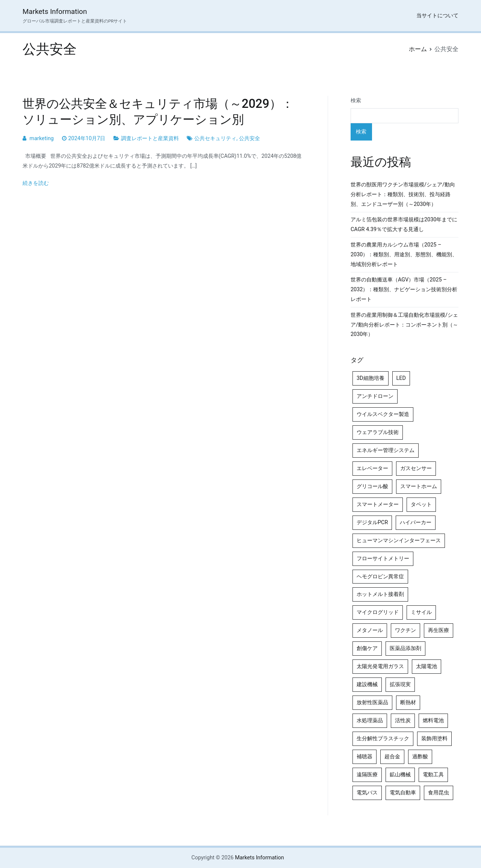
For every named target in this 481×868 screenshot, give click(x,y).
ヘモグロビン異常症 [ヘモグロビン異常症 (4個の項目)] (380, 577)
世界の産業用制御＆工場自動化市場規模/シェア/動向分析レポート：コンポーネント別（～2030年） (404, 325)
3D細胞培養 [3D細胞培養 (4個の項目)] (371, 378)
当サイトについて (437, 16)
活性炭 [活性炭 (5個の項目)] (403, 721)
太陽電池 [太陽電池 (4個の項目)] (427, 666)
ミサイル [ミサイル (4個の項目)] (421, 612)
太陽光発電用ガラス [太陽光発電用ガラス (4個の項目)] (380, 666)
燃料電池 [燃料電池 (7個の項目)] (433, 721)
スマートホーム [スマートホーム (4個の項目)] (419, 486)
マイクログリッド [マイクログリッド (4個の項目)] (378, 612)
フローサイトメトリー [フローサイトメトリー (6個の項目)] (383, 559)
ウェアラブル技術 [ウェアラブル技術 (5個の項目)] (378, 432)
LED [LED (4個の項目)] (401, 378)
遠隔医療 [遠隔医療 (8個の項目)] (367, 775)
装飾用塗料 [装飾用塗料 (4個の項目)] (434, 739)
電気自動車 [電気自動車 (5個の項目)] (403, 793)
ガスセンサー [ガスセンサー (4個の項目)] (416, 468)
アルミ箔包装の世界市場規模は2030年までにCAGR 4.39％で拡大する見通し (404, 225)
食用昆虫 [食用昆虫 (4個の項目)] (439, 793)
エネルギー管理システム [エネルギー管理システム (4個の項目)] (386, 450)
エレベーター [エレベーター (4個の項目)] (372, 468)
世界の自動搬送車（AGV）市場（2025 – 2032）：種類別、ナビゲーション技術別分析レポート (404, 290)
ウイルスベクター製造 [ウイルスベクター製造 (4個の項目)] (383, 414)
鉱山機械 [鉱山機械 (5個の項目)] (400, 775)
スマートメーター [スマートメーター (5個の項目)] (378, 504)
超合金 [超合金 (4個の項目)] (392, 757)
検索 (356, 101)
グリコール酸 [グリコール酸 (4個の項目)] (372, 486)
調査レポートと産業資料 (150, 138)
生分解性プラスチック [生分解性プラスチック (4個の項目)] (383, 739)
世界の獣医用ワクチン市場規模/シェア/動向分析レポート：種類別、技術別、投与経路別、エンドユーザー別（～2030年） (403, 194)
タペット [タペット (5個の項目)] (421, 504)
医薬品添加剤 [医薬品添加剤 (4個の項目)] (405, 648)
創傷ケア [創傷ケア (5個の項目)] (367, 648)
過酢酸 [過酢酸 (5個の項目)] (420, 757)
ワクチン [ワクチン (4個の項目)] (405, 630)
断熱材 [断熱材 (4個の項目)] (408, 702)
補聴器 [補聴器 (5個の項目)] (365, 757)
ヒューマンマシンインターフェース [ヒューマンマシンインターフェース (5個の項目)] (399, 541)
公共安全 (250, 138)
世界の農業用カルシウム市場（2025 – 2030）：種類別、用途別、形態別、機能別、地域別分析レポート (404, 255)
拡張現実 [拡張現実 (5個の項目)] (400, 684)
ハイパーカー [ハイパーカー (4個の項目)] (416, 522)
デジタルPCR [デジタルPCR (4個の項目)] (372, 522)
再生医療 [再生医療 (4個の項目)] (439, 630)
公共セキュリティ (215, 138)
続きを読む (36, 183)
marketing (42, 138)
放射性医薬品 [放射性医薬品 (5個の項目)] (372, 702)
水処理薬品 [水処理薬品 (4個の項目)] (370, 721)
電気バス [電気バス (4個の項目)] (367, 793)
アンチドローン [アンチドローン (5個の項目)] (375, 396)
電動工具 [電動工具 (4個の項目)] (433, 775)
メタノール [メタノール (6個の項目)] (370, 630)
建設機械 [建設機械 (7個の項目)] (367, 684)
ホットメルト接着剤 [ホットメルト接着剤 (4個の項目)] (380, 594)
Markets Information (55, 11)
